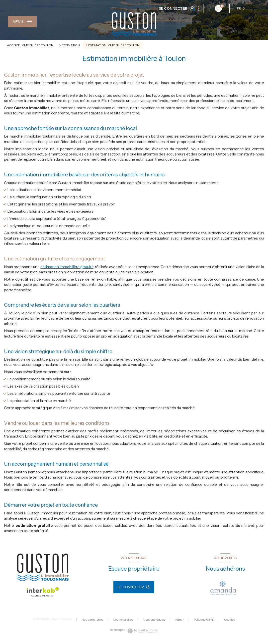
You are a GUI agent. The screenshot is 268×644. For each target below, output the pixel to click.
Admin (180, 619)
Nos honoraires (123, 619)
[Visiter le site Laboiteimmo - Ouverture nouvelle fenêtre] (142, 631)
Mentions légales (154, 619)
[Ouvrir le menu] (22, 22)
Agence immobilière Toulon (30, 45)
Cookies (229, 620)
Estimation (71, 45)
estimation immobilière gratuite (67, 267)
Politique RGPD (204, 619)
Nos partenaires (92, 619)
